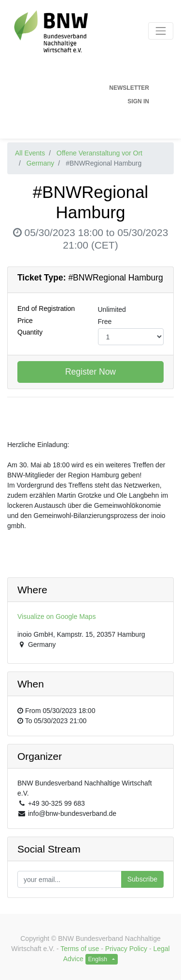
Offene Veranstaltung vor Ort (99, 153)
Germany (41, 163)
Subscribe (142, 879)
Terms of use (80, 949)
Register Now (90, 372)
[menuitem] (78, 88)
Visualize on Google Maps (56, 616)
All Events (30, 153)
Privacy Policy (126, 949)
